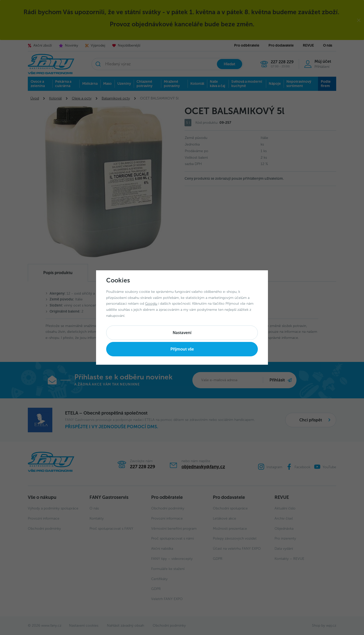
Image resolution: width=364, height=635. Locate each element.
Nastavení (182, 333)
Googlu (151, 304)
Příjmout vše (182, 349)
